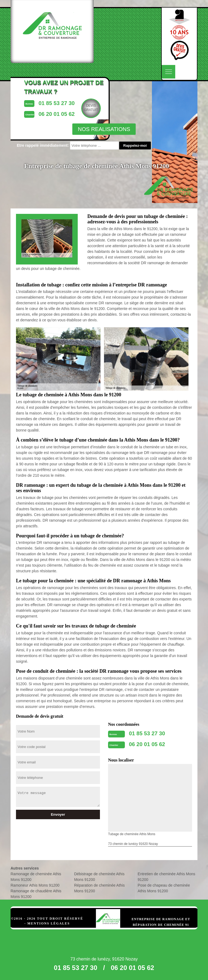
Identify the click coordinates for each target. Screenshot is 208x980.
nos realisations (104, 129)
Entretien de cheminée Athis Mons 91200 (166, 877)
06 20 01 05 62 (147, 744)
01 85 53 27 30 (147, 733)
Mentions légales (49, 923)
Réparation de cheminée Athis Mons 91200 (100, 888)
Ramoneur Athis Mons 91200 (35, 885)
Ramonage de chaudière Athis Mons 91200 (36, 894)
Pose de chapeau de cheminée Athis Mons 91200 (164, 888)
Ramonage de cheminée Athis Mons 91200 (36, 877)
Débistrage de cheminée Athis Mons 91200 (99, 877)
